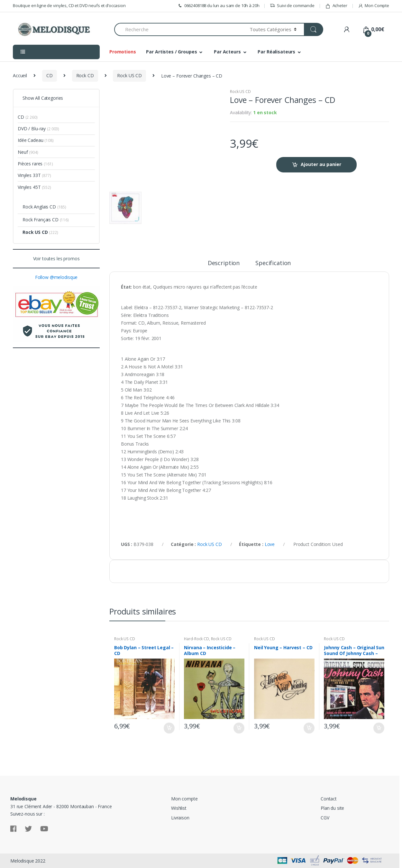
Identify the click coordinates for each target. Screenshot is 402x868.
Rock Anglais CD (39, 207)
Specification (273, 263)
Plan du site (332, 808)
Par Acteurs (227, 52)
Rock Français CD (41, 220)
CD (50, 75)
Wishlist (179, 808)
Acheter (336, 6)
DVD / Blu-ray (32, 129)
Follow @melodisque (56, 277)
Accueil (20, 75)
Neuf (23, 152)
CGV (325, 818)
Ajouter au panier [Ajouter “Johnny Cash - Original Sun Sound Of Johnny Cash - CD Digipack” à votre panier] (379, 728)
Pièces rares (30, 164)
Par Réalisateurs (276, 52)
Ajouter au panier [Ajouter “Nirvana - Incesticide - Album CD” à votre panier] (239, 728)
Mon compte (184, 799)
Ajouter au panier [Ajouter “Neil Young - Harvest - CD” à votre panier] (309, 728)
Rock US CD (129, 75)
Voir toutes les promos (56, 259)
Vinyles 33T (29, 175)
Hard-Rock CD (196, 639)
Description (224, 263)
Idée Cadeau (30, 140)
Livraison (180, 818)
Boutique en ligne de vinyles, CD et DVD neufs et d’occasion (69, 5)
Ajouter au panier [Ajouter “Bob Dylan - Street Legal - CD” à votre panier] (169, 728)
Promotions (123, 52)
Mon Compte (374, 6)
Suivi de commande (292, 6)
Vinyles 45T (29, 187)
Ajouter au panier (321, 164)
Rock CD (85, 75)
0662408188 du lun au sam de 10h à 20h (218, 6)
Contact (329, 799)
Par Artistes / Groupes (171, 52)
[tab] (224, 266)
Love (270, 544)
